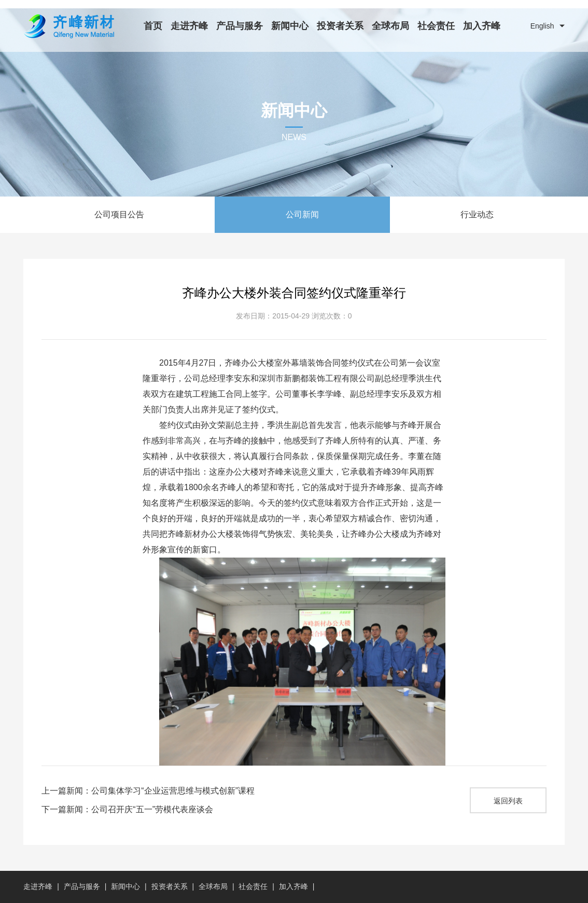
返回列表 (508, 801)
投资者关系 (340, 26)
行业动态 (477, 214)
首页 (153, 26)
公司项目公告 (119, 214)
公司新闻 (302, 214)
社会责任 (436, 26)
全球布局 (390, 26)
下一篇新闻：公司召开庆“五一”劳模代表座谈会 (127, 809)
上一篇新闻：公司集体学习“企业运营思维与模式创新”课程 (148, 791)
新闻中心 (290, 26)
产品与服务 (240, 26)
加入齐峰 (482, 26)
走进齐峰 (189, 26)
